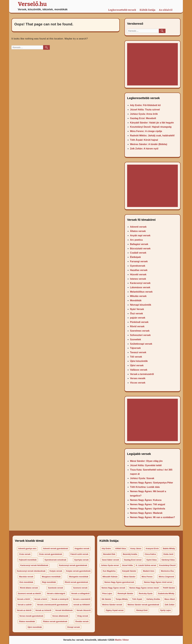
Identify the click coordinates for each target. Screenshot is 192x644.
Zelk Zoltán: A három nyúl (144, 149)
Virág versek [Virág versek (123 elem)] (83, 616)
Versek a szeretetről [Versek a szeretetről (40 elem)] (82, 599)
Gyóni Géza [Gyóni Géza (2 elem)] (151, 560)
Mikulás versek (138, 296)
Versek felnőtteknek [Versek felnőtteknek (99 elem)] (64, 610)
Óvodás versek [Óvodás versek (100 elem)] (82, 621)
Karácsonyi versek (140, 283)
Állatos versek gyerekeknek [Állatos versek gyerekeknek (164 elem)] (55, 621)
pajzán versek (138, 318)
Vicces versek (138, 383)
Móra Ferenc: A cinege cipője (146, 131)
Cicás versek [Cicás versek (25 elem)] (25, 554)
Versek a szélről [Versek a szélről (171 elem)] (25, 605)
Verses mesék (138, 378)
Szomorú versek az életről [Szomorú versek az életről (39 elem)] (29, 593)
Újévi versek (137, 365)
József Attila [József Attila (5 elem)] (127, 565)
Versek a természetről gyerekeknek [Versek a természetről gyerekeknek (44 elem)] (52, 605)
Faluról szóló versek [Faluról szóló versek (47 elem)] (79, 554)
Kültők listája (147, 10)
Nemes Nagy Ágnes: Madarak (146, 513)
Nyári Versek (137, 309)
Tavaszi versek (138, 352)
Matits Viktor (122, 640)
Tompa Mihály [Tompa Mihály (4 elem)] (122, 599)
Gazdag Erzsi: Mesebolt (143, 118)
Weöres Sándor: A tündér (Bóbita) (149, 144)
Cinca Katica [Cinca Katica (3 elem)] (150, 554)
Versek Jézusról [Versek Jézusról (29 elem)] (84, 610)
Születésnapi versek (141, 344)
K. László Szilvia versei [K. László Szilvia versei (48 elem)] (146, 565)
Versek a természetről (142, 374)
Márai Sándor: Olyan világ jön (146, 461)
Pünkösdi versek (139, 322)
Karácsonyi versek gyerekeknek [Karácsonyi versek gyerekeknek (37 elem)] (73, 565)
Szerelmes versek (140, 331)
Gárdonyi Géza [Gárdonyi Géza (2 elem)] (168, 560)
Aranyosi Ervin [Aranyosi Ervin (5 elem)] (152, 548)
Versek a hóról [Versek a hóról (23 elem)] (41, 599)
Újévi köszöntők (139, 361)
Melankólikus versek (141, 292)
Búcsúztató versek (140, 249)
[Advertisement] (153, 65)
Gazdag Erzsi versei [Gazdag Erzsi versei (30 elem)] (133, 560)
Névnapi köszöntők (141, 305)
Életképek (135, 257)
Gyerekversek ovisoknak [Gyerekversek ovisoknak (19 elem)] (55, 560)
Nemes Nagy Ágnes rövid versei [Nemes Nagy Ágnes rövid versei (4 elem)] (158, 582)
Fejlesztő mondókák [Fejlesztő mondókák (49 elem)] (28, 560)
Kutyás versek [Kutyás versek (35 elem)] (56, 571)
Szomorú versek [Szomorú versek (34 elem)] (80, 588)
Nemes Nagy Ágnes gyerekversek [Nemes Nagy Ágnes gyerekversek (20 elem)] (119, 582)
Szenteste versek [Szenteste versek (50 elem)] (55, 588)
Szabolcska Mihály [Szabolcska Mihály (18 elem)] (166, 593)
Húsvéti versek (138, 274)
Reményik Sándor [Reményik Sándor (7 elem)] (125, 593)
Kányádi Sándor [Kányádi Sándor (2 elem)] (129, 571)
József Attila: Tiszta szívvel (145, 110)
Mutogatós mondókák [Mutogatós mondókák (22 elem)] (79, 577)
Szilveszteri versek (140, 335)
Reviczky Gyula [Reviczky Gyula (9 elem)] (146, 593)
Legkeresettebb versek (122, 10)
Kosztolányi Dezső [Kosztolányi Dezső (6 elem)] (167, 565)
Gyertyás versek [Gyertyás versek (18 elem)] (81, 560)
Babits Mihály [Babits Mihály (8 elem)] (169, 548)
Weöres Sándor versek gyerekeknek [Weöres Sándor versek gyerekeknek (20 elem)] (143, 605)
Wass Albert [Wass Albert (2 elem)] (170, 599)
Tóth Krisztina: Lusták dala (145, 487)
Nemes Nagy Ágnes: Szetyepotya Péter (152, 483)
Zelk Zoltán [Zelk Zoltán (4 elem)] (170, 605)
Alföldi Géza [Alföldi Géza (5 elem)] (120, 548)
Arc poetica (136, 240)
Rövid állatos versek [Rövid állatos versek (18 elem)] (29, 588)
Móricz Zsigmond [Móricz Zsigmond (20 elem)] (166, 577)
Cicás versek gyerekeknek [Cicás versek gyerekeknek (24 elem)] (50, 554)
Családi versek (138, 253)
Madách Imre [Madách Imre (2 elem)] (149, 571)
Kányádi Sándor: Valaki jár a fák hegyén (152, 123)
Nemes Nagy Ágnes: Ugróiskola (148, 509)
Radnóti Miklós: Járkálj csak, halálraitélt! (152, 136)
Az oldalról (166, 10)
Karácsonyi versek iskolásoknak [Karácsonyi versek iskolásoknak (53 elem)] (31, 571)
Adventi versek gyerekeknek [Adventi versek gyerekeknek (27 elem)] (55, 548)
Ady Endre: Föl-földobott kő (145, 105)
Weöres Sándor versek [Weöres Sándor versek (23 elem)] (112, 605)
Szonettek (136, 339)
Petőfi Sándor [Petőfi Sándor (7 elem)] (169, 588)
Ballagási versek (139, 244)
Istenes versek (138, 279)
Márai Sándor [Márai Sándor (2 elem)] (130, 577)
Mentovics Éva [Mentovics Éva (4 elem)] (167, 571)
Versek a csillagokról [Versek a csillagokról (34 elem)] (80, 593)
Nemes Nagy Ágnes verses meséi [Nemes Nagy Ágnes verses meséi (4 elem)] (144, 588)
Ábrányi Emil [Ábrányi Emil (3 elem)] (142, 610)
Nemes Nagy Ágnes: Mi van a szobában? (152, 517)
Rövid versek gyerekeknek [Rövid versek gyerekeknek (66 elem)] (77, 582)
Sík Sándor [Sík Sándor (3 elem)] (106, 599)
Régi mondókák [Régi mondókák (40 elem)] (49, 582)
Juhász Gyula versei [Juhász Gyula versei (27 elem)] (110, 565)
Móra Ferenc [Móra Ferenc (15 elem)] (147, 577)
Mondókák (136, 300)
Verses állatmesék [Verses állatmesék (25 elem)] (60, 616)
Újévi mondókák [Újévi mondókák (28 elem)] (35, 627)
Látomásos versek (140, 287)
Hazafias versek (139, 270)
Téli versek (136, 357)
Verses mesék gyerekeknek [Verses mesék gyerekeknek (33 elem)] (31, 616)
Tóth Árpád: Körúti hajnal (144, 140)
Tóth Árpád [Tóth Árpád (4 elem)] (137, 599)
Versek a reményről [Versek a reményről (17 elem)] (60, 599)
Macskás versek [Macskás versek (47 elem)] (26, 577)
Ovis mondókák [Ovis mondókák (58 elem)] (26, 582)
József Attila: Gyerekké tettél (146, 465)
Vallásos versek (139, 370)
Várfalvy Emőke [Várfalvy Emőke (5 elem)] (153, 599)
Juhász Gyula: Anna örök (144, 114)
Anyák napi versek (140, 235)
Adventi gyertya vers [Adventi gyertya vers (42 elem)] (27, 548)
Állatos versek (138, 231)
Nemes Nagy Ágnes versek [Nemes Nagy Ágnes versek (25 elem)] (113, 588)
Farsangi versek (139, 261)
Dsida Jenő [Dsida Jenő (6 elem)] (168, 554)
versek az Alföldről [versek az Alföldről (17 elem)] (82, 605)
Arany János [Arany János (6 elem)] (136, 548)
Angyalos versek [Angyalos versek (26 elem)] (82, 548)
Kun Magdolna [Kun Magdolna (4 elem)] (109, 571)
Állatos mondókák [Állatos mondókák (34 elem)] (27, 621)
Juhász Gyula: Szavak (142, 478)
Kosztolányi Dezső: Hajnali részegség (151, 127)
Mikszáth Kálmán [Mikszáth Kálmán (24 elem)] (110, 577)
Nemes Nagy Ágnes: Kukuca (146, 500)
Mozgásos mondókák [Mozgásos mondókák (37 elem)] (51, 577)
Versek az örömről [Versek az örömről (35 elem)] (43, 610)
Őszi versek (136, 314)
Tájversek (135, 348)
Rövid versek (137, 326)
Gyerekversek (138, 266)
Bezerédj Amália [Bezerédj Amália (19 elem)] (130, 554)
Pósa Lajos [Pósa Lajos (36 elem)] (107, 593)
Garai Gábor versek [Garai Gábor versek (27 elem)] (110, 560)
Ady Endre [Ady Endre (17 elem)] (106, 548)
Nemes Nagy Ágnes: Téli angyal (148, 504)
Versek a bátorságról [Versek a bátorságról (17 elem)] (56, 593)
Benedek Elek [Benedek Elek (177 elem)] (109, 554)
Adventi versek (138, 227)
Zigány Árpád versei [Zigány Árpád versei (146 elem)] (115, 610)
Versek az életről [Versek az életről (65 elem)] (24, 610)
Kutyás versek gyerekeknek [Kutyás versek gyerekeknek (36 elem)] (78, 571)
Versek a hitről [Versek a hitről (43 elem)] (23, 599)
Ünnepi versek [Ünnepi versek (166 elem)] (74, 627)
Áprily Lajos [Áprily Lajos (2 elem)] (165, 610)
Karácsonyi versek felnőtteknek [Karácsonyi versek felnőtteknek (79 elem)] (34, 565)
